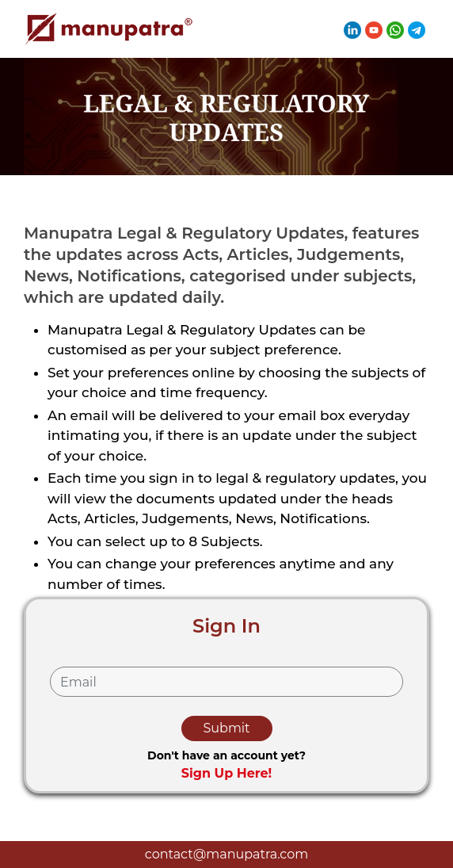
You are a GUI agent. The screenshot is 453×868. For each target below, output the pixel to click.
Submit (226, 728)
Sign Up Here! (227, 773)
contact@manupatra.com (226, 854)
